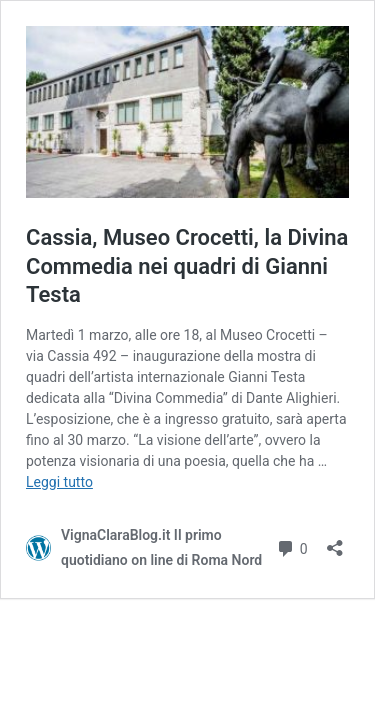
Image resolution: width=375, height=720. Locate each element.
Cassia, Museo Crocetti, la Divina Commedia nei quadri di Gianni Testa (187, 266)
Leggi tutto (59, 482)
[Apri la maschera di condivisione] (335, 541)
